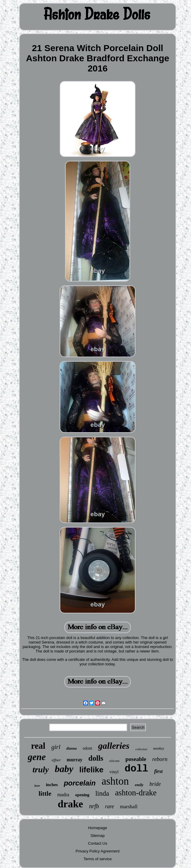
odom (87, 748)
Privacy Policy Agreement (97, 851)
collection (141, 749)
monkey (159, 748)
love (37, 786)
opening (82, 795)
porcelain (80, 783)
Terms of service (98, 859)
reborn (160, 759)
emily (139, 785)
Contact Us (98, 843)
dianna (71, 748)
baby (64, 769)
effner (56, 760)
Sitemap (98, 836)
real (38, 746)
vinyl (114, 772)
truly (41, 770)
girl (56, 747)
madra (63, 795)
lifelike (91, 770)
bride (155, 784)
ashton (115, 781)
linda (102, 793)
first (158, 771)
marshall (129, 807)
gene (37, 757)
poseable (136, 759)
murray (75, 760)
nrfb (94, 806)
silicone (114, 761)
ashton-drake (136, 793)
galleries (114, 746)
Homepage (98, 828)
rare (110, 806)
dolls (96, 758)
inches (52, 785)
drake (70, 804)
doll (136, 769)
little (45, 793)
